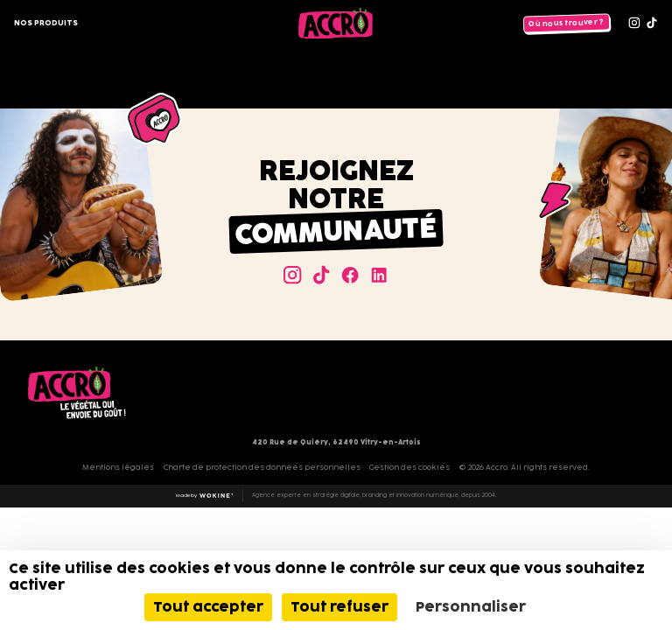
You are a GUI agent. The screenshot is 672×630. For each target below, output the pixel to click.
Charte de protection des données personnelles (262, 467)
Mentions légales (118, 467)
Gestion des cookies (409, 467)
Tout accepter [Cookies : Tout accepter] (208, 607)
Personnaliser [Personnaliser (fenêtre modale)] (471, 607)
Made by (205, 496)
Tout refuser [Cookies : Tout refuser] (339, 607)
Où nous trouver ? (566, 23)
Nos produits (46, 23)
